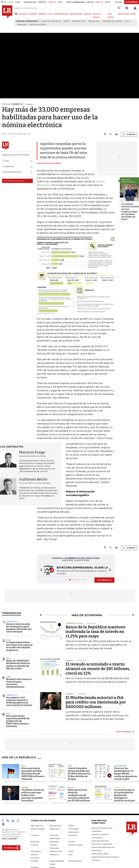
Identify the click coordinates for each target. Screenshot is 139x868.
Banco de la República (51, 21)
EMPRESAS (43, 14)
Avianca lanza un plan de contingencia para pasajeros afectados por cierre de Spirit (19, 628)
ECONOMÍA (33, 14)
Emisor (66, 21)
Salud (9, 640)
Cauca (127, 21)
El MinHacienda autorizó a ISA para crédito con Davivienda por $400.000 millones (96, 702)
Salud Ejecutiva (75, 861)
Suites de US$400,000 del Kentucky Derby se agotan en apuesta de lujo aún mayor (18, 665)
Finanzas (35, 845)
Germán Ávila (94, 21)
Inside (71, 851)
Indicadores (36, 851)
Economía (73, 835)
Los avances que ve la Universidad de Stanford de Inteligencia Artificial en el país (124, 795)
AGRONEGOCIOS (76, 14)
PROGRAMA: (12, 104)
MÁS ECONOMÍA (124, 732)
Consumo (35, 835)
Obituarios (54, 854)
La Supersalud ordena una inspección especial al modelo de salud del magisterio (19, 646)
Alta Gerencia (55, 826)
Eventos (72, 842)
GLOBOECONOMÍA (61, 14)
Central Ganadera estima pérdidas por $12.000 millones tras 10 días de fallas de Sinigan (79, 774)
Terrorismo (22, 25)
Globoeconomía (75, 845)
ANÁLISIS (88, 14)
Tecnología (119, 787)
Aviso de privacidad (100, 841)
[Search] (119, 8)
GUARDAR (129, 134)
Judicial (25, 787)
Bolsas (71, 787)
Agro (70, 766)
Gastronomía (120, 766)
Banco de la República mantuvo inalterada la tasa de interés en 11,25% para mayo (95, 632)
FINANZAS (23, 14)
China (8, 677)
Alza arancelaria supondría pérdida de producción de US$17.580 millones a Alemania (18, 721)
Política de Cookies (100, 854)
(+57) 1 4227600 (9, 839)
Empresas (35, 842)
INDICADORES (124, 14)
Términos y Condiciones (102, 844)
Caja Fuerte (55, 829)
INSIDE (133, 14)
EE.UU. (8, 658)
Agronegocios (37, 826)
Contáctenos (97, 838)
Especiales (54, 842)
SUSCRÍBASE (132, 2)
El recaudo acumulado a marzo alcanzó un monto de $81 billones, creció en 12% (98, 669)
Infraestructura (56, 851)
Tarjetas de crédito (38, 25)
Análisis (71, 826)
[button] (40, 570)
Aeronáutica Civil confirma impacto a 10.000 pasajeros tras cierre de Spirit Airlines (19, 701)
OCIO (50, 14)
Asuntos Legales (38, 829)
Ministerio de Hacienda (112, 21)
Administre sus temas (14, 181)
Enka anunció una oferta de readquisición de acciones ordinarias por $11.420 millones (79, 795)
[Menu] (17, 14)
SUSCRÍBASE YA (104, 580)
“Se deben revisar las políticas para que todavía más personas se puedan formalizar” (33, 795)
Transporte (12, 622)
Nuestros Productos (100, 834)
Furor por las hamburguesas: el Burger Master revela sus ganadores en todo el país (125, 774)
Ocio (70, 854)
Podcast (34, 861)
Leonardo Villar (79, 21)
